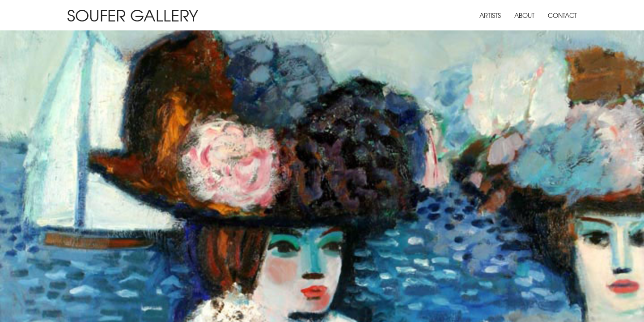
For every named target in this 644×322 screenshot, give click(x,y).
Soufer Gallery (133, 15)
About (524, 15)
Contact (562, 15)
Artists (490, 15)
